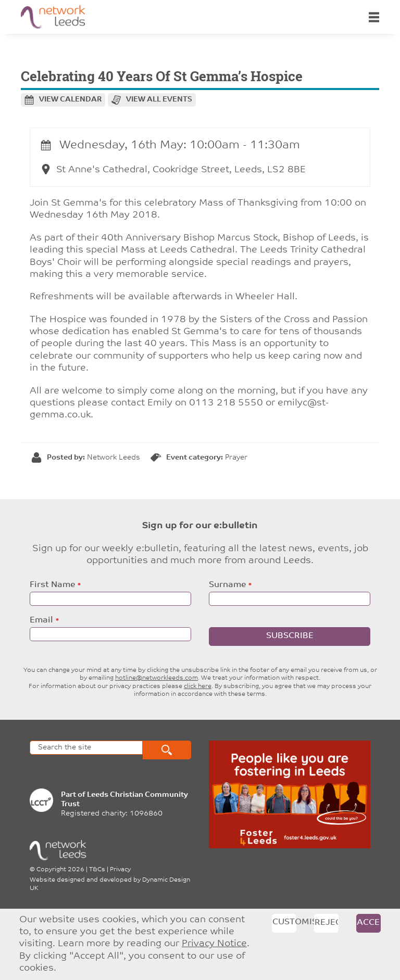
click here (198, 686)
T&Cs (97, 870)
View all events (159, 100)
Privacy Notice (214, 944)
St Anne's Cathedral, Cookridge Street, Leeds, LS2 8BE (173, 170)
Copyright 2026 (60, 870)
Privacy (120, 870)
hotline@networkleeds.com (157, 678)
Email (41, 620)
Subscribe (290, 636)
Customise (284, 922)
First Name (52, 585)
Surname (227, 585)
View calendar (70, 100)
